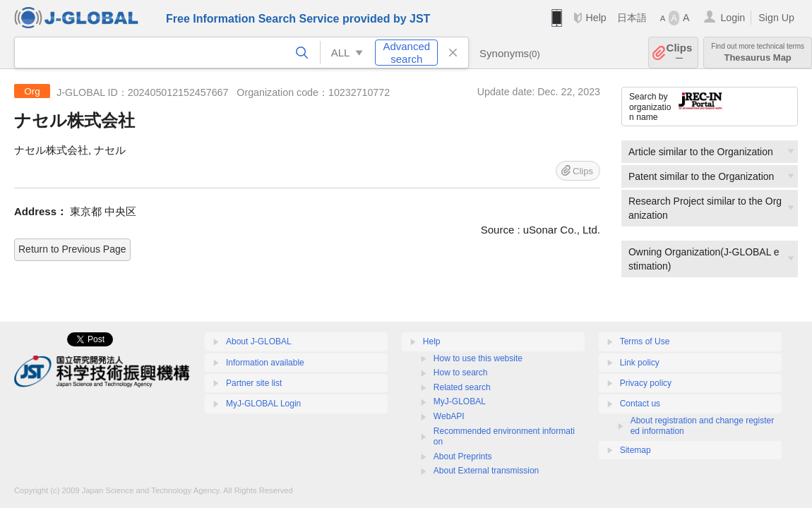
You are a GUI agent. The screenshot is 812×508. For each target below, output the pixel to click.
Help (596, 18)
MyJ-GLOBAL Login (263, 404)
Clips (680, 53)
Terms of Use (645, 341)
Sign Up (776, 18)
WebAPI (449, 416)
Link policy (640, 363)
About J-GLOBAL (259, 341)
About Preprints (463, 456)
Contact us (640, 404)
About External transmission (486, 471)
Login (733, 18)
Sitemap (635, 450)
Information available (265, 363)
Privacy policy (646, 383)
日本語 (632, 18)
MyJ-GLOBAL (460, 401)
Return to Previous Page (72, 249)
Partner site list (254, 383)
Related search (462, 387)
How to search (461, 373)
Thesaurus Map (758, 53)
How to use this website (478, 358)
